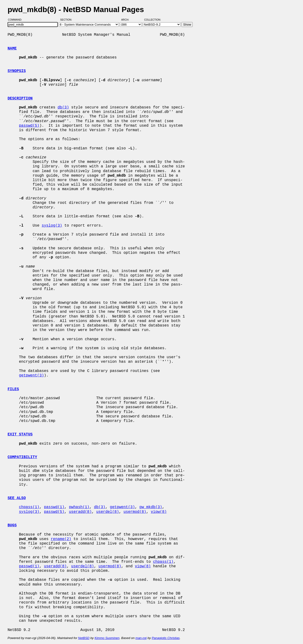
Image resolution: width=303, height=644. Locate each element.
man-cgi (141, 638)
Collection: (153, 20)
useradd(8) (80, 512)
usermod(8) (135, 512)
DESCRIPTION (20, 98)
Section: (67, 20)
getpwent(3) (31, 376)
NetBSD (84, 638)
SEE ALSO (17, 498)
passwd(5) (29, 126)
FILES (13, 389)
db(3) (63, 107)
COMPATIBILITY (22, 457)
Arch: (127, 20)
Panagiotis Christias (166, 638)
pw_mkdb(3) (151, 507)
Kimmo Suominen (107, 638)
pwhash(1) (79, 507)
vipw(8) (159, 512)
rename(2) (61, 539)
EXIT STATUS (20, 434)
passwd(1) (54, 507)
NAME (12, 49)
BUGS (12, 525)
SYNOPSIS (17, 71)
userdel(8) (107, 512)
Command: (16, 20)
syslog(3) (52, 226)
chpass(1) (29, 507)
